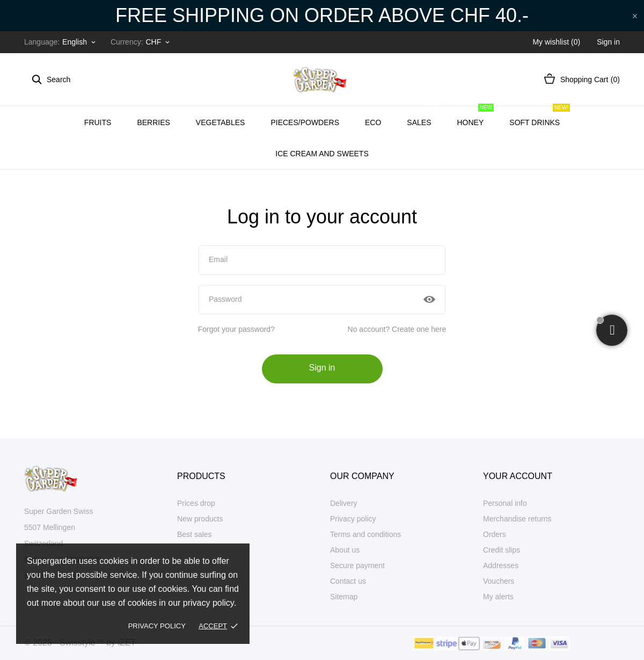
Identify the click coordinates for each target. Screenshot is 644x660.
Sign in (322, 368)
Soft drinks (540, 117)
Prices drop (196, 503)
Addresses (501, 565)
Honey (476, 117)
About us (345, 550)
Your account (518, 476)
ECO (373, 122)
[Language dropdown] (80, 42)
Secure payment (357, 565)
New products (200, 519)
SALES (424, 117)
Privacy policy (157, 626)
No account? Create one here (397, 329)
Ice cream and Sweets (327, 148)
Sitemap (344, 597)
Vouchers (499, 581)
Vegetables (221, 122)
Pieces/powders (305, 122)
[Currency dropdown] (158, 42)
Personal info (505, 503)
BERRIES (153, 122)
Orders (495, 534)
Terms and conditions (365, 534)
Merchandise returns (517, 519)
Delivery (344, 503)
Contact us (348, 581)
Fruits (98, 122)
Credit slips (502, 550)
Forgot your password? (236, 329)
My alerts (498, 597)
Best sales (195, 534)
